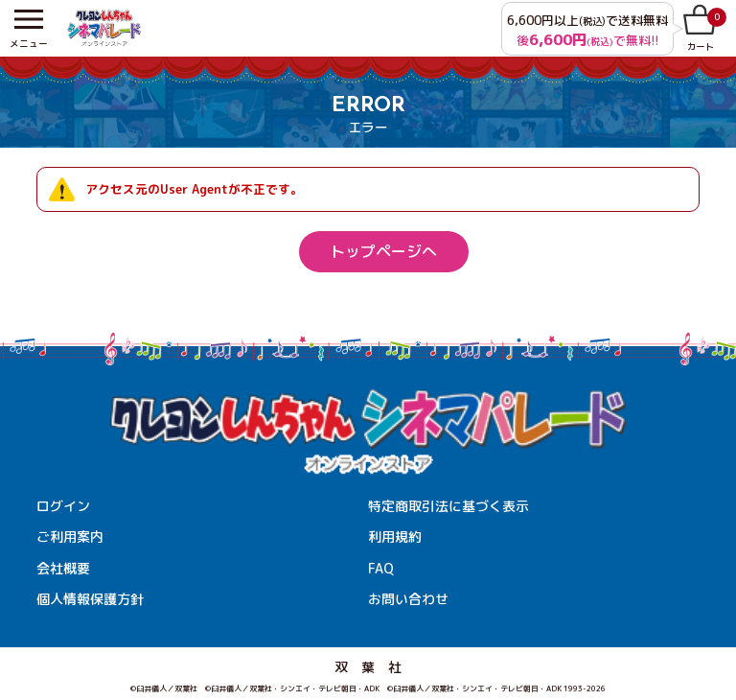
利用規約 (395, 537)
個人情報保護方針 (90, 599)
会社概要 (63, 568)
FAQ (381, 568)
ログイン (63, 506)
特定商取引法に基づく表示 (448, 506)
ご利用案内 (70, 537)
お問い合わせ (408, 599)
